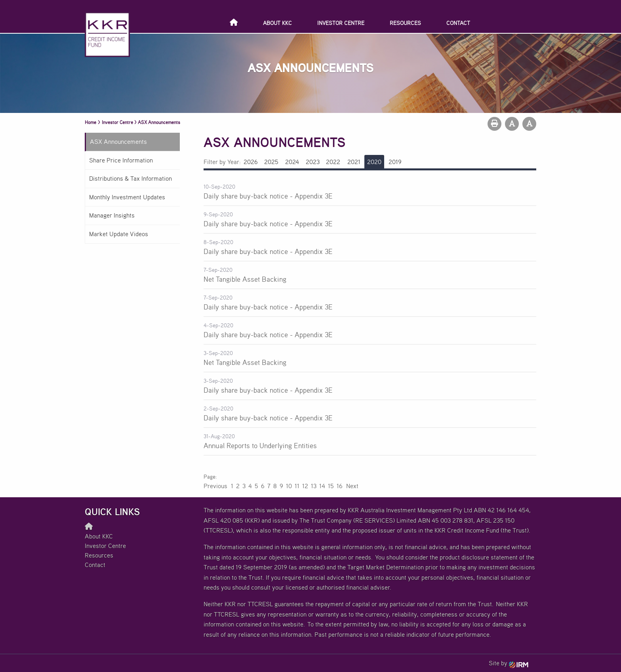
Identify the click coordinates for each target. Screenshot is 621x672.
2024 (292, 162)
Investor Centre (341, 23)
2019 (395, 162)
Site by (509, 663)
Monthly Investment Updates (127, 197)
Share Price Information (121, 160)
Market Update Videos (119, 234)
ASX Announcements (118, 141)
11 (297, 486)
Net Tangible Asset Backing (245, 279)
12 (305, 486)
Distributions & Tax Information (130, 178)
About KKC (277, 23)
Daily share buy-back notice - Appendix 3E (268, 196)
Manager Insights (112, 215)
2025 (271, 162)
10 (289, 486)
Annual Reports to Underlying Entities (260, 445)
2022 (333, 162)
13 (314, 486)
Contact (458, 23)
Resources (405, 23)
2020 (374, 162)
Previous (216, 486)
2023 (313, 162)
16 (340, 486)
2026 (251, 162)
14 (322, 486)
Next (352, 486)
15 (331, 486)
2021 (354, 162)
